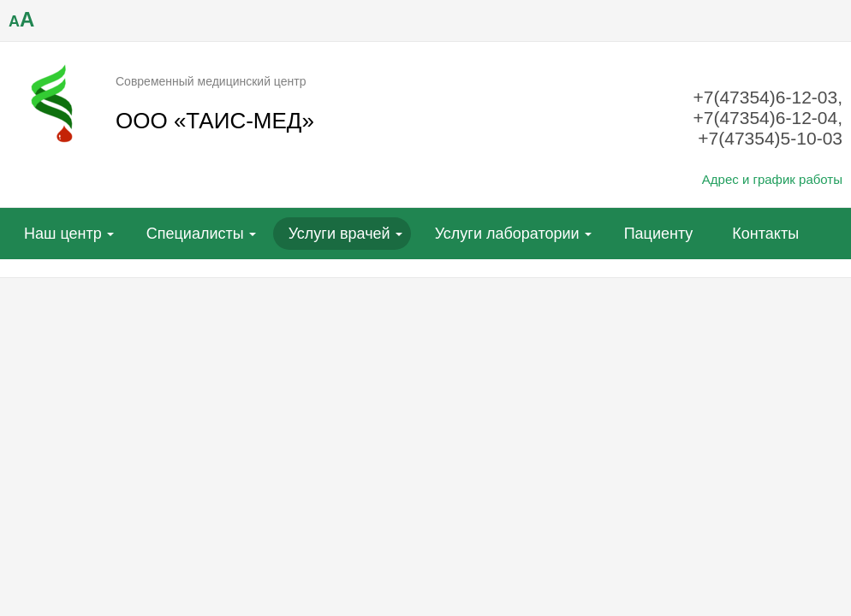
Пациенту (659, 234)
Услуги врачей (339, 234)
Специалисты (195, 234)
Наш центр (63, 234)
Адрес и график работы (772, 179)
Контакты (765, 234)
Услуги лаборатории (507, 234)
